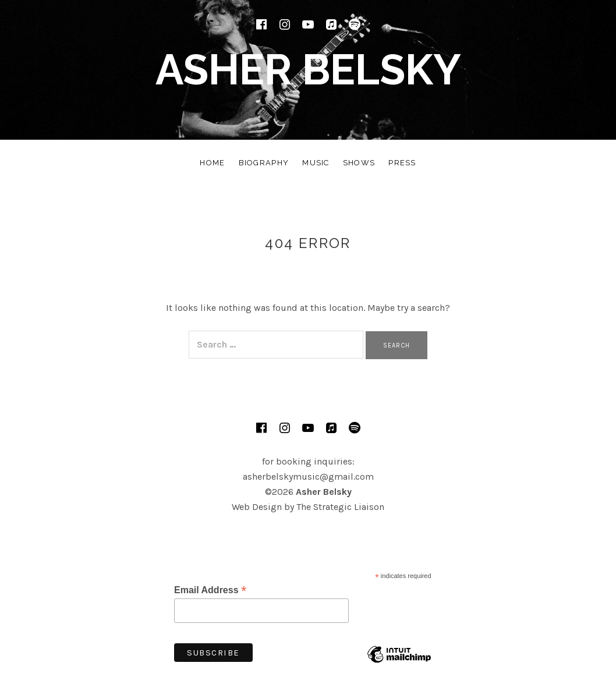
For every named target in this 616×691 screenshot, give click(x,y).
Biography (264, 163)
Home (212, 163)
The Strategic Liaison (340, 507)
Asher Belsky (308, 70)
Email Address (210, 590)
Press (402, 163)
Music (316, 163)
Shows (359, 163)
